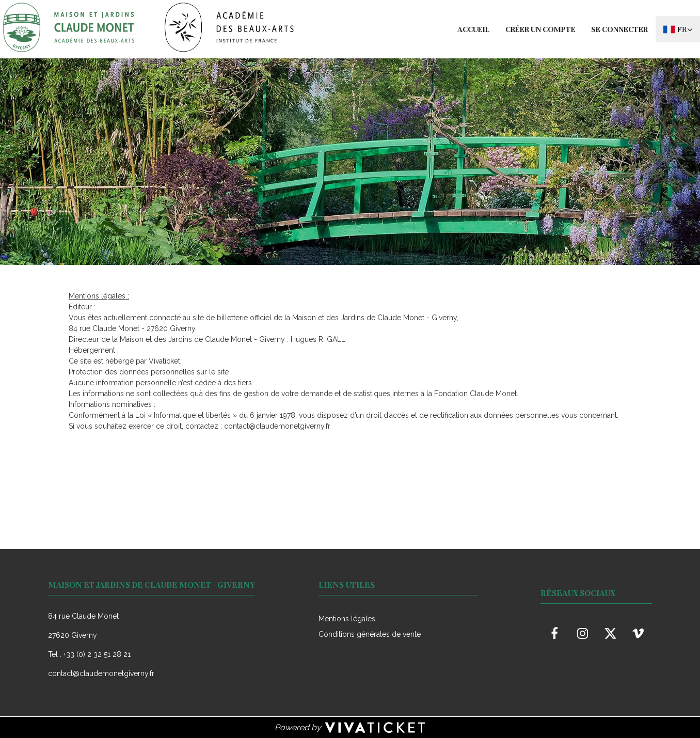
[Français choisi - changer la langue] (678, 29)
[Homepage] (149, 27)
